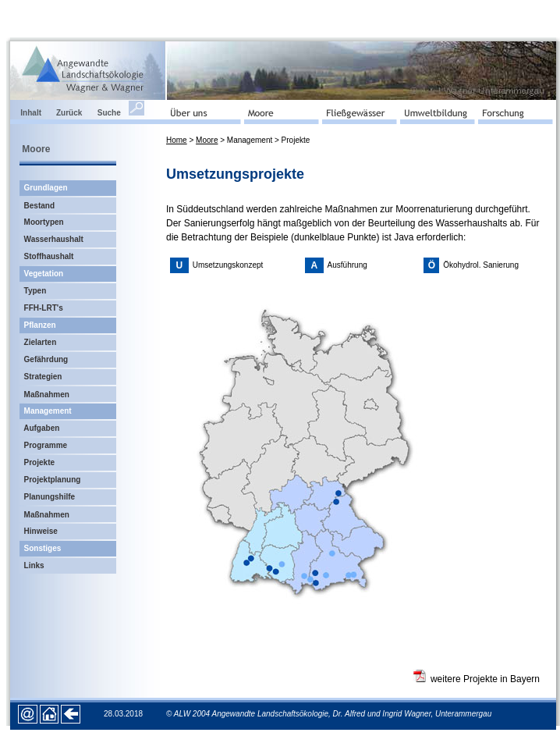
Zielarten (41, 342)
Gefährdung (47, 359)
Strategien (43, 377)
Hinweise (41, 531)
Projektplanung (53, 480)
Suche (109, 113)
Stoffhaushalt (49, 256)
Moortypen (44, 222)
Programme (46, 445)
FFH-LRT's (44, 308)
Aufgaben (41, 428)
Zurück (77, 113)
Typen (35, 291)
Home (177, 140)
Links (34, 565)
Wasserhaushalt (54, 239)
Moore (207, 140)
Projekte (39, 462)
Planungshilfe (50, 497)
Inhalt (33, 113)
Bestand (39, 206)
